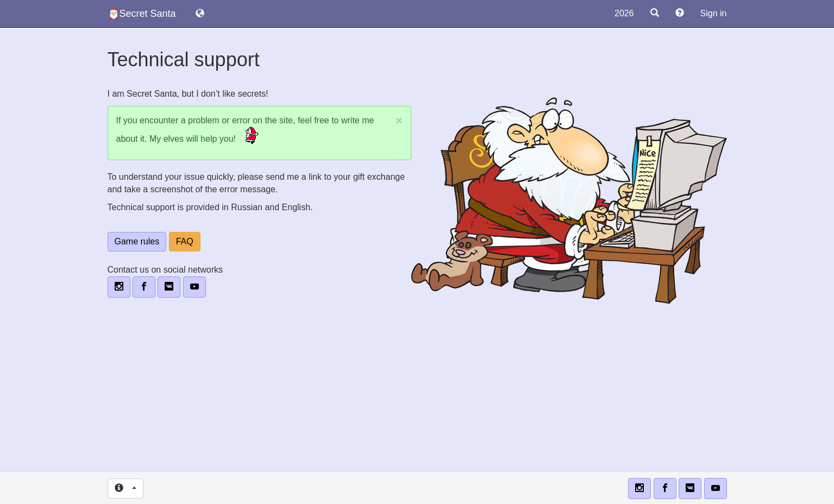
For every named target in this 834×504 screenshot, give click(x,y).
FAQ (185, 241)
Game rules (137, 241)
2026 (624, 13)
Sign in (714, 13)
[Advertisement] (417, 393)
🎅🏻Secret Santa (142, 14)
